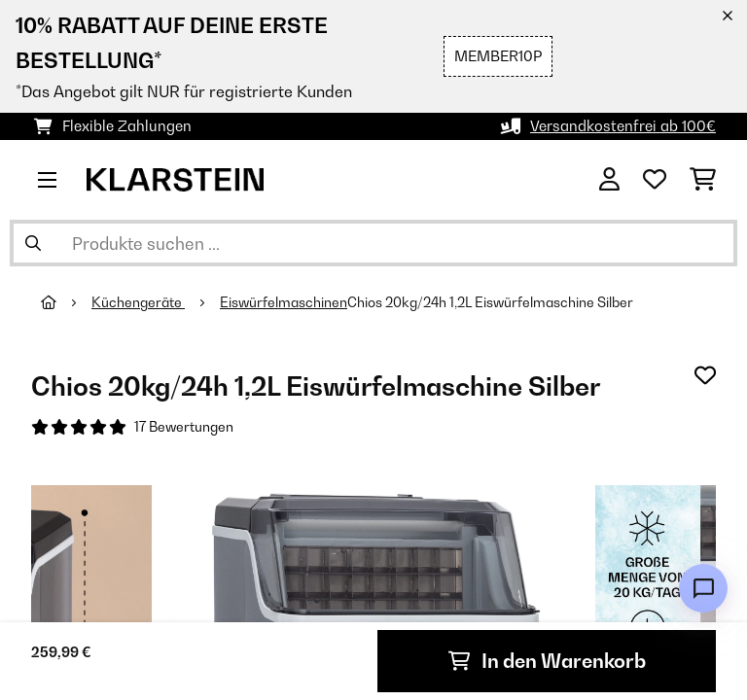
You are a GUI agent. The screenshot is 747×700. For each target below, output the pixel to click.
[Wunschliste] (655, 180)
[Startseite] (66, 302)
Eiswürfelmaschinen (284, 302)
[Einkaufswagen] (703, 180)
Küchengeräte (138, 302)
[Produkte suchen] (373, 243)
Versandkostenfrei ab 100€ (623, 126)
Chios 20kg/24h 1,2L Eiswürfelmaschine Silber (490, 302)
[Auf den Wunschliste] (705, 375)
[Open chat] (703, 588)
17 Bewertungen (184, 427)
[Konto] (609, 180)
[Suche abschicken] (33, 243)
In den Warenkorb (547, 661)
